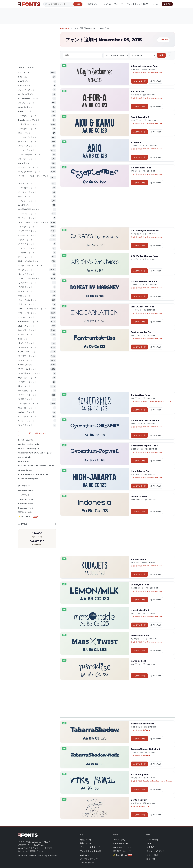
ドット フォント (25, 183)
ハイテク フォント (26, 244)
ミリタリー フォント (27, 283)
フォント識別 (119, 840)
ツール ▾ (156, 4)
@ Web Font (156, 81)
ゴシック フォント (26, 227)
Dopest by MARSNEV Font (145, 281)
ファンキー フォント (27, 218)
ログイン (167, 4)
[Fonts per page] (116, 55)
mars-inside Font (140, 610)
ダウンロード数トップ (113, 4)
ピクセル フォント (26, 317)
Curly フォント (25, 163)
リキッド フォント (26, 274)
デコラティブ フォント (28, 167)
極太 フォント (24, 386)
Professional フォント (28, 322)
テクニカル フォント (27, 378)
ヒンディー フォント (27, 248)
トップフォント (25, 495)
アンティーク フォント (28, 90)
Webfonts (85, 855)
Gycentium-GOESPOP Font (145, 420)
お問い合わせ (152, 840)
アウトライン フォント (28, 313)
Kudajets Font (139, 559)
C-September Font (141, 168)
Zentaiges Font (139, 800)
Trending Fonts (26, 499)
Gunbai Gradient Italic (29, 444)
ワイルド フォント (26, 421)
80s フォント (24, 85)
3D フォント (24, 73)
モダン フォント (25, 291)
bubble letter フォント (29, 120)
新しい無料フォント (37, 433)
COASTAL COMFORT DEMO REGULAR (36, 466)
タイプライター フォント (29, 395)
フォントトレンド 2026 (137, 4)
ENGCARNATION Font (142, 307)
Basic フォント (25, 111)
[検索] (63, 4)
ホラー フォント (25, 257)
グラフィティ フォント (28, 231)
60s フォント (24, 81)
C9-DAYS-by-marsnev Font (145, 231)
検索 (161, 55)
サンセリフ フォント (27, 347)
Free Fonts (65, 28)
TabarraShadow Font (142, 724)
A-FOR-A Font (138, 92)
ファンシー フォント (27, 201)
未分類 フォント (25, 399)
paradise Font (138, 661)
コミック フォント (26, 150)
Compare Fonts (26, 504)
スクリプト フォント (27, 356)
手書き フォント (25, 240)
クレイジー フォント (27, 159)
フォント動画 (152, 855)
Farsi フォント (25, 205)
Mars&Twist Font (140, 635)
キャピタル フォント (27, 129)
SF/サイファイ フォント (29, 352)
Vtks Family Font (140, 774)
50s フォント (24, 77)
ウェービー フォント (27, 408)
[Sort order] (143, 55)
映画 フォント (24, 296)
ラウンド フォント (26, 343)
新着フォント (93, 4)
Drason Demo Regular (29, 448)
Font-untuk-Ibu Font (142, 332)
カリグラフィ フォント (28, 124)
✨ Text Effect (28, 516)
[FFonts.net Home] (29, 4)
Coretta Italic (25, 457)
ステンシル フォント (27, 369)
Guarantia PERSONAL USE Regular (35, 453)
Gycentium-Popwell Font (144, 446)
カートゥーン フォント (28, 137)
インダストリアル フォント (30, 265)
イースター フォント (27, 192)
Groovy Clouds (25, 470)
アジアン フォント (26, 103)
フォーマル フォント (27, 214)
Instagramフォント (27, 508)
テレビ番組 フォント (27, 391)
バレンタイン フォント (28, 404)
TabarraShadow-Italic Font (146, 749)
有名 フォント (24, 196)
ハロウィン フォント (27, 235)
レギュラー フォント (27, 330)
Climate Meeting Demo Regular (33, 474)
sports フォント (26, 365)
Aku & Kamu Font (140, 117)
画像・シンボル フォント (29, 261)
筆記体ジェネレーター (28, 512)
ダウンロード (139, 81)
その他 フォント (25, 287)
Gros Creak (24, 461)
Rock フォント (25, 339)
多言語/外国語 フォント (29, 209)
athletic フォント (26, 107)
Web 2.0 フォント (26, 412)
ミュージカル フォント (28, 300)
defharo (146, 730)
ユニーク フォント (26, 326)
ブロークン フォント (27, 116)
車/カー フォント (26, 133)
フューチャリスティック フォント (33, 222)
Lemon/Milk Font (140, 585)
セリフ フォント (25, 360)
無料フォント (86, 840)
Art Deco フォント (27, 94)
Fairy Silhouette (26, 440)
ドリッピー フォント (27, 188)
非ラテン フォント (26, 304)
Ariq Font (136, 142)
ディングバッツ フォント (29, 172)
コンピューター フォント (29, 154)
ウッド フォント (25, 425)
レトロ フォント (25, 334)
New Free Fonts (26, 491)
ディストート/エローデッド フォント (34, 178)
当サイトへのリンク (155, 851)
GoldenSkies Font (140, 395)
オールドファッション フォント (32, 309)
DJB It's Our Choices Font (144, 256)
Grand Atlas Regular (28, 479)
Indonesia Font (139, 496)
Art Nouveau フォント (28, 98)
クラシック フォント (27, 146)
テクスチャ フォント (27, 382)
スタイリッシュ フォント (29, 373)
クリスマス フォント (27, 142)
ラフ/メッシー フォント (29, 278)
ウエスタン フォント (27, 416)
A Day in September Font (144, 66)
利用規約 (150, 847)
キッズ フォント (25, 270)
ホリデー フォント (26, 253)
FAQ (149, 843)
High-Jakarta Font (141, 471)
